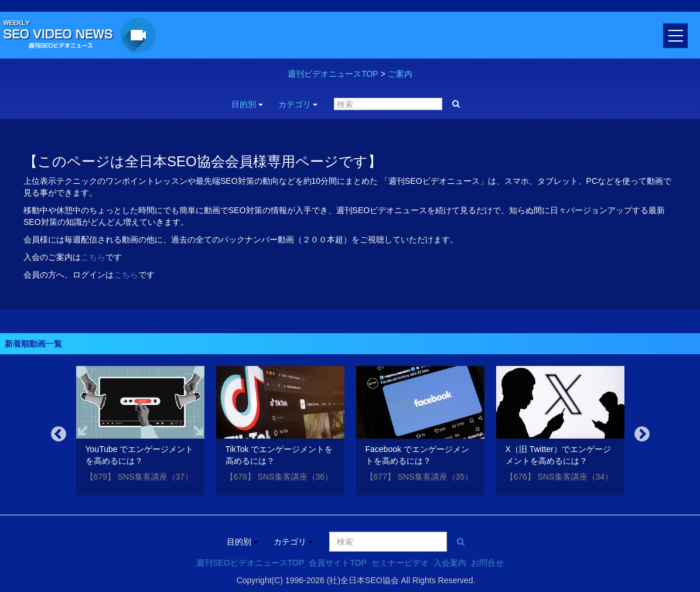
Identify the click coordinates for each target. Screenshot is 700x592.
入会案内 (450, 563)
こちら (93, 257)
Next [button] (642, 434)
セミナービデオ (400, 563)
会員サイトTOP (338, 563)
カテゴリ (298, 104)
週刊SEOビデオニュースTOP (250, 563)
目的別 (247, 104)
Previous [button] (59, 434)
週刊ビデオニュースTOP (333, 74)
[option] (140, 433)
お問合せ (487, 563)
